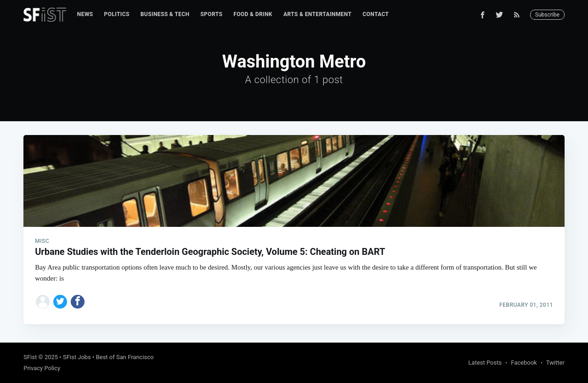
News (85, 14)
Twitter (555, 363)
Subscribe (547, 15)
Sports (211, 14)
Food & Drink (253, 14)
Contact (376, 14)
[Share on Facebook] (78, 302)
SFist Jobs (77, 357)
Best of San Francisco (125, 357)
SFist (30, 357)
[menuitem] (85, 14)
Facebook (524, 363)
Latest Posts (485, 363)
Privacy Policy (42, 368)
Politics (117, 14)
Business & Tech (165, 14)
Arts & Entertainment (317, 14)
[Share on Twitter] (60, 302)
